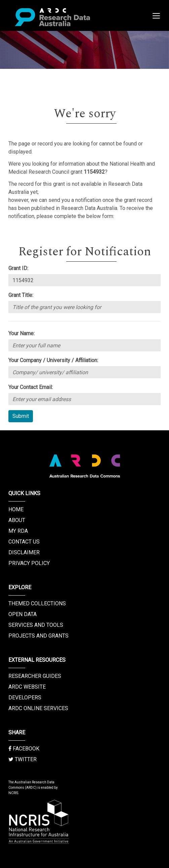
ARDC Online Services (38, 708)
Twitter (23, 759)
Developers (25, 698)
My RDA (18, 531)
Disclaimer (24, 552)
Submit (21, 416)
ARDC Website (27, 687)
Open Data (23, 614)
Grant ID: (18, 268)
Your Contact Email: (31, 387)
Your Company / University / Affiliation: (53, 360)
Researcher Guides (35, 676)
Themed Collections (37, 603)
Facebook (24, 749)
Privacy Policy (29, 563)
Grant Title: (21, 295)
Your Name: (22, 333)
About (17, 520)
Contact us (24, 542)
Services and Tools (36, 625)
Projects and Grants (38, 636)
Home (16, 509)
